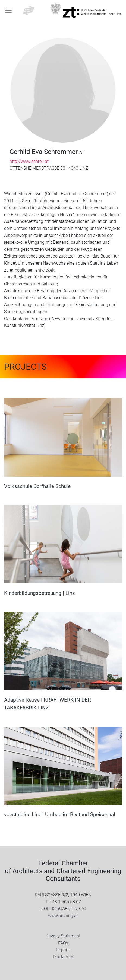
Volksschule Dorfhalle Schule (37, 486)
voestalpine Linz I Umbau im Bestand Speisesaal (60, 814)
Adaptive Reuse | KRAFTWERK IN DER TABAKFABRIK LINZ (48, 704)
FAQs (63, 943)
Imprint (63, 950)
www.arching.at (63, 916)
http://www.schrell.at (29, 161)
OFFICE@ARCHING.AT (65, 909)
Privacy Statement (63, 936)
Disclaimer (63, 957)
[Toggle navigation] (8, 10)
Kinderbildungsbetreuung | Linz (39, 593)
